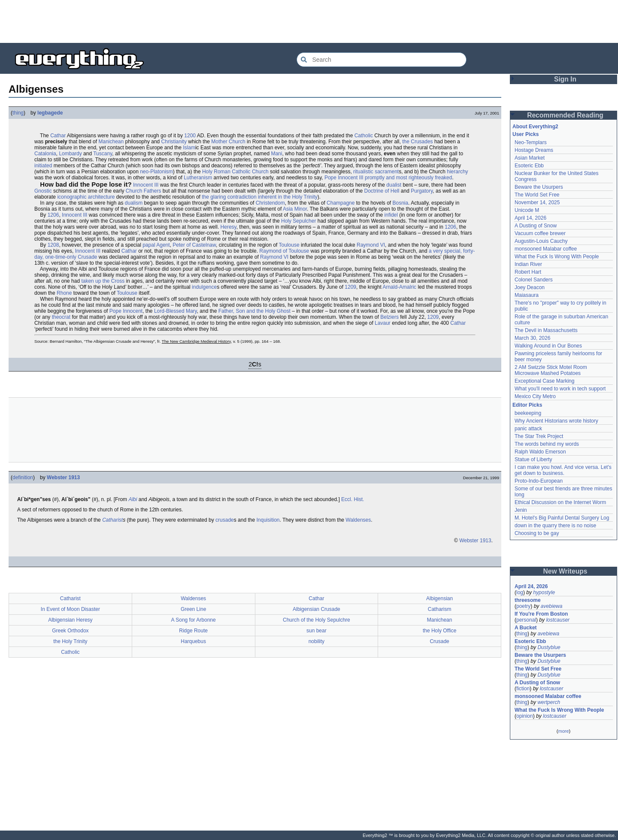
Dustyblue (549, 647)
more (563, 731)
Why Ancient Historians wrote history (556, 421)
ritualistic (363, 172)
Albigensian (439, 598)
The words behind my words (547, 444)
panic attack (528, 429)
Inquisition (268, 520)
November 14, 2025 (537, 202)
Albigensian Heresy (70, 620)
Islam (189, 148)
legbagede (50, 113)
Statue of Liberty (533, 459)
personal (526, 620)
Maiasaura (527, 295)
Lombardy (70, 154)
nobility (317, 641)
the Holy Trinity (70, 641)
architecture (101, 197)
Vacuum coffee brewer (540, 233)
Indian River (528, 264)
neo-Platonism (156, 172)
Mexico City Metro (535, 396)
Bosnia (401, 203)
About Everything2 (535, 127)
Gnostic (43, 191)
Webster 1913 (63, 477)
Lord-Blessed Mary (176, 311)
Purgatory (422, 191)
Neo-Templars (531, 142)
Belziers (389, 317)
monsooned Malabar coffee (546, 249)
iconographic (72, 197)
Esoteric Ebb (529, 166)
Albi (133, 499)
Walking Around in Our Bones (548, 346)
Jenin (521, 510)
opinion (525, 716)
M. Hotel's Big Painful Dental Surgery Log (562, 518)
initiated (43, 166)
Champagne (341, 203)
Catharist (112, 520)
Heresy (229, 227)
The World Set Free (537, 195)
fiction (523, 689)
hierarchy (457, 172)
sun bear (317, 631)
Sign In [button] (565, 79)
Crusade (439, 641)
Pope (330, 178)
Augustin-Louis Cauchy (541, 241)
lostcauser (558, 620)
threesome (528, 600)
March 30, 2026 (532, 338)
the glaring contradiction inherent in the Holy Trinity (259, 197)
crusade (225, 520)
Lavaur (383, 323)
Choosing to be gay (537, 533)
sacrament (387, 172)
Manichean (111, 142)
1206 (53, 215)
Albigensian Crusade (317, 609)
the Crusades (417, 142)
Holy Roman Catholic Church (235, 172)
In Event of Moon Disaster (70, 609)
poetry (523, 606)
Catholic (364, 136)
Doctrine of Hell (382, 191)
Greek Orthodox (70, 631)
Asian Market (530, 158)
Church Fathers (144, 191)
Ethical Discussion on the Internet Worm (560, 502)
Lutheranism (198, 178)
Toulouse (289, 245)
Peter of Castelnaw (194, 245)
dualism (134, 203)
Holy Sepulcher (298, 221)
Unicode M (527, 210)
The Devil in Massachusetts (546, 330)
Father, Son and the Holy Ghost (254, 311)
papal (149, 245)
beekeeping (528, 413)
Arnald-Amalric (399, 287)
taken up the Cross (103, 281)
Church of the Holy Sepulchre (317, 620)
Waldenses (358, 520)
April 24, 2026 (531, 586)
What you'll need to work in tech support (560, 389)
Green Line (193, 609)
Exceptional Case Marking (544, 381)
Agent (163, 245)
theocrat (61, 317)
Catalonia (45, 154)
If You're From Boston (541, 614)
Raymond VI (371, 245)
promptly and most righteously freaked (408, 178)
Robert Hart (528, 272)
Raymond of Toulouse (284, 251)
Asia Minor (295, 209)
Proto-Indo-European (539, 481)
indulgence (204, 287)
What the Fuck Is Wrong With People (557, 257)
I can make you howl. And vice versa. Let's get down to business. (563, 470)
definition (23, 477)
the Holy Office (439, 631)
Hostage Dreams (534, 150)
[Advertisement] (309, 21)
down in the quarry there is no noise (555, 526)
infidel (391, 215)
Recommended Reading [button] (565, 115)
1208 (53, 245)
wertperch (549, 702)
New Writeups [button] (565, 571)
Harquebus (193, 641)
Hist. (359, 499)
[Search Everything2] (382, 60)
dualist (394, 185)
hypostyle (544, 592)
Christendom (270, 203)
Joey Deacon (530, 287)
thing (18, 113)
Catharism (440, 609)
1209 (350, 287)
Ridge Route (193, 631)
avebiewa (552, 606)
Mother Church (228, 142)
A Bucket (526, 628)
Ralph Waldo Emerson (540, 452)
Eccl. (347, 499)
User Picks (526, 134)
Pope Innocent (126, 311)
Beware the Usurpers (539, 187)
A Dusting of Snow (536, 226)
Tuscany (103, 154)
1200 (190, 136)
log (520, 592)
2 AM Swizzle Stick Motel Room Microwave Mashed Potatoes (551, 370)
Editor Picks (527, 405)
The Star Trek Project (539, 436)
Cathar (58, 136)
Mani (276, 154)
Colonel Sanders (534, 280)
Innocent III (350, 178)
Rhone (64, 293)
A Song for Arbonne (194, 620)
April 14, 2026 (530, 218)
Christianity (174, 142)
